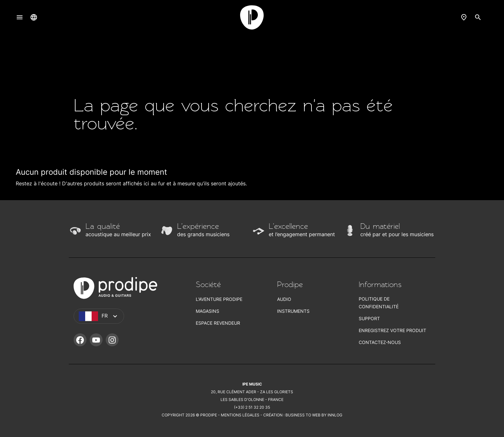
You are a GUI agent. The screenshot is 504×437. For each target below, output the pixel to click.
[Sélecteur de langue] (34, 17)
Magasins (207, 311)
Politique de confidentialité (379, 303)
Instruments (293, 311)
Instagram (112, 340)
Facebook (80, 340)
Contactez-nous (380, 342)
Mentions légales (240, 415)
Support (369, 318)
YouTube (96, 340)
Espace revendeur (218, 323)
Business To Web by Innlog (314, 415)
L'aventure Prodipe (219, 299)
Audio (284, 299)
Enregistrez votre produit (392, 330)
